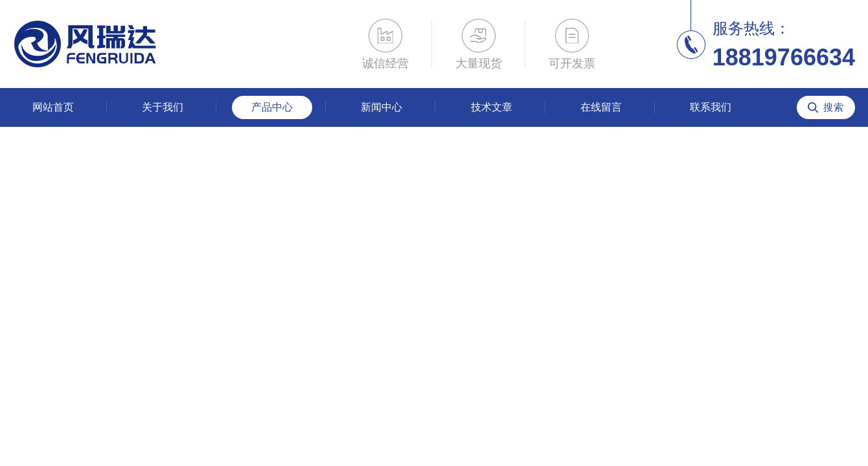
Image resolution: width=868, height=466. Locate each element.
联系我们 (711, 107)
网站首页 (53, 107)
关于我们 (163, 107)
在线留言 (601, 107)
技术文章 (492, 107)
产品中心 (272, 107)
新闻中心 (382, 107)
